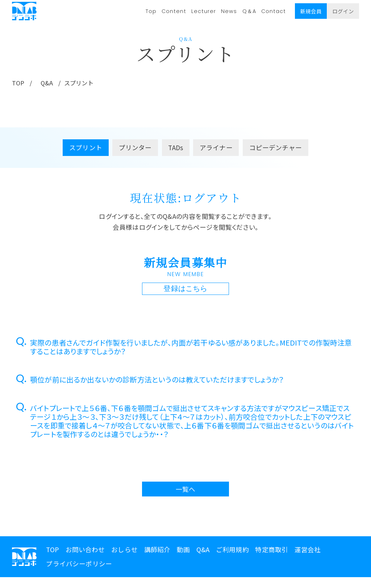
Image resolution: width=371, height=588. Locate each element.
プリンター (135, 149)
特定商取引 (272, 551)
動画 (183, 551)
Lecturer (204, 11)
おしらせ (124, 551)
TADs (176, 149)
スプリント (86, 149)
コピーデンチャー (276, 149)
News (229, 11)
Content (174, 11)
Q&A (49, 84)
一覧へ (186, 490)
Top (151, 11)
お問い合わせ (85, 551)
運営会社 (308, 551)
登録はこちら (185, 290)
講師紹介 (157, 551)
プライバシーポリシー (79, 565)
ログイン (343, 11)
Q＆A (249, 11)
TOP (18, 84)
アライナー (216, 149)
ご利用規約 (232, 551)
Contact (274, 11)
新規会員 (311, 11)
